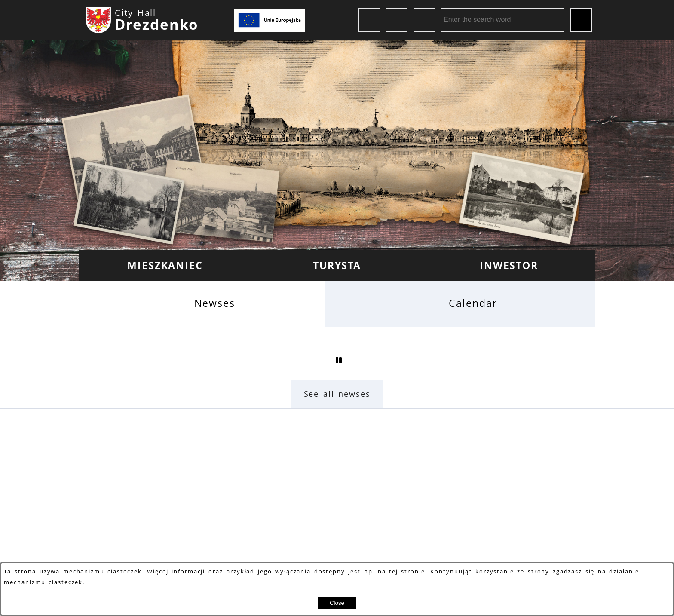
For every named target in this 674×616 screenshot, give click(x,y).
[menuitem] (165, 265)
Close (337, 603)
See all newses (337, 394)
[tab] (202, 304)
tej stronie (407, 572)
